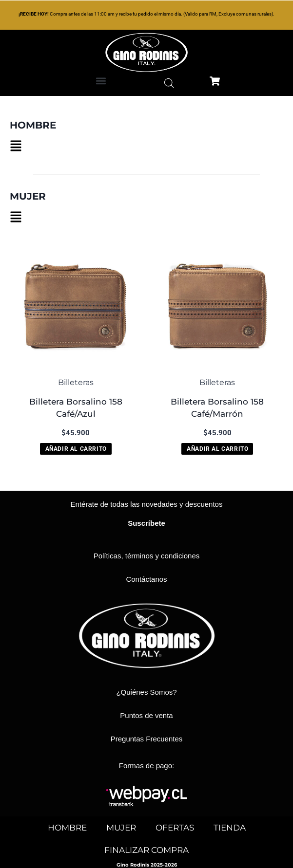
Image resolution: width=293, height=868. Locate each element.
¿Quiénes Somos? (146, 692)
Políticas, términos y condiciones (147, 556)
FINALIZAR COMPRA (146, 850)
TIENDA (230, 828)
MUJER (121, 828)
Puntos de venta (146, 715)
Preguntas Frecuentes (147, 739)
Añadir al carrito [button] (76, 449)
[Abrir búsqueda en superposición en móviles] (169, 83)
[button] (101, 81)
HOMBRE (67, 828)
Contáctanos (146, 579)
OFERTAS (175, 828)
